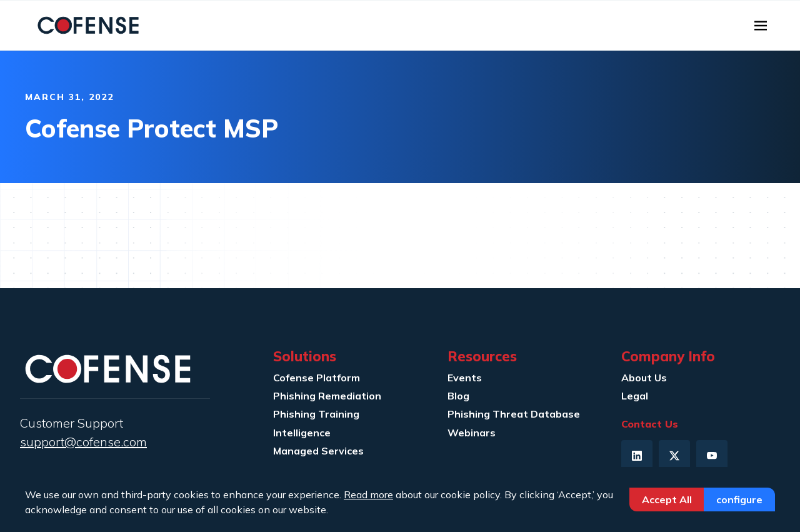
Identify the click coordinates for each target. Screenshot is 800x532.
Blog (458, 396)
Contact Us (650, 424)
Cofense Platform (317, 378)
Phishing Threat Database (514, 414)
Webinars (472, 433)
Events (465, 378)
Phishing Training (316, 414)
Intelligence (302, 433)
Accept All (667, 499)
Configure (739, 499)
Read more (368, 494)
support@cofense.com (83, 442)
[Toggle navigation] (761, 26)
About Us (644, 378)
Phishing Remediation (327, 396)
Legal (635, 396)
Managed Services (318, 451)
